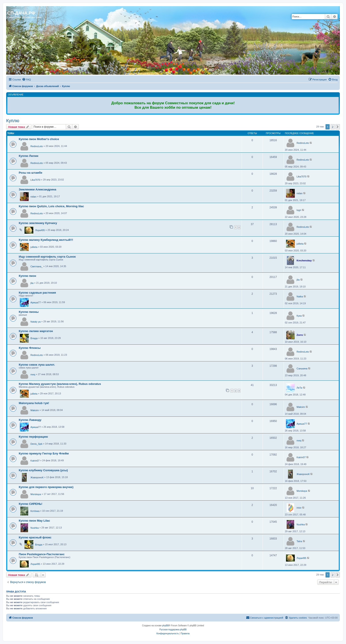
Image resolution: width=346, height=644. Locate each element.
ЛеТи (299, 388)
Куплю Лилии (29, 156)
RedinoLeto (37, 146)
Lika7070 (35, 180)
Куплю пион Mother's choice (39, 139)
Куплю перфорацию (33, 437)
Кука (299, 316)
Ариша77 (36, 302)
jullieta (34, 247)
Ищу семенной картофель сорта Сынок (47, 257)
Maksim (35, 410)
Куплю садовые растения (37, 293)
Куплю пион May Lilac (34, 521)
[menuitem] (26, 80)
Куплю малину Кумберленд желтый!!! (46, 240)
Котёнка (35, 511)
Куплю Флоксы (30, 348)
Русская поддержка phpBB (173, 630)
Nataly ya (36, 322)
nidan (33, 197)
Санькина (302, 369)
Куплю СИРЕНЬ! (31, 504)
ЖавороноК (37, 477)
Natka (300, 296)
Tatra (299, 541)
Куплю (13, 121)
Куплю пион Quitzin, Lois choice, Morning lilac (51, 206)
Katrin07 (35, 461)
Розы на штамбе (31, 173)
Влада (34, 338)
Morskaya (36, 494)
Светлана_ (37, 266)
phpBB (165, 626)
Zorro (300, 335)
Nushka (35, 528)
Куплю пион (27, 276)
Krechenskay (304, 260)
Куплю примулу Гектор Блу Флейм (44, 453)
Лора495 (40, 230)
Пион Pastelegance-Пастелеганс (42, 554)
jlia (32, 283)
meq (33, 374)
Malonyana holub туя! (34, 403)
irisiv (299, 508)
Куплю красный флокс (35, 537)
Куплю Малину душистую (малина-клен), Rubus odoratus (60, 384)
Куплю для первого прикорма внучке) (46, 487)
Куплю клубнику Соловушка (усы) (43, 470)
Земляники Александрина (38, 189)
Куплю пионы (29, 312)
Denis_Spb (36, 444)
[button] (338, 127)
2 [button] (333, 127)
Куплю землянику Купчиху (38, 223)
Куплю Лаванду (30, 420)
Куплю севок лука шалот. (37, 365)
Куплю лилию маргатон (36, 331)
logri (299, 210)
